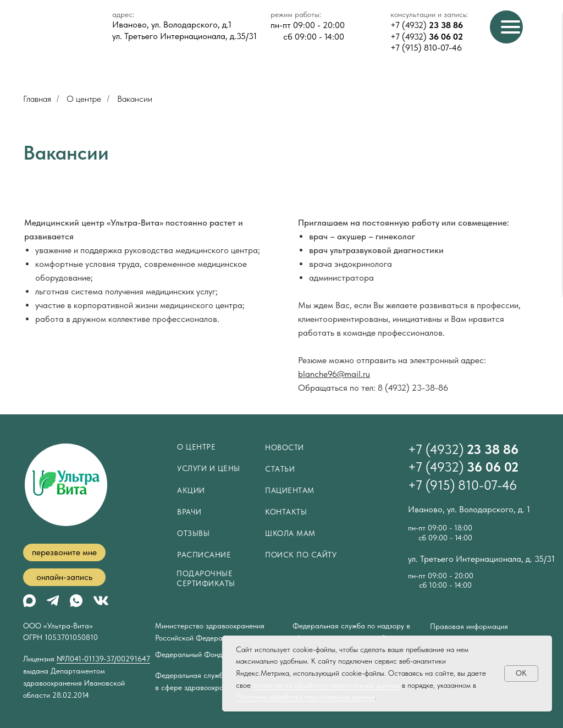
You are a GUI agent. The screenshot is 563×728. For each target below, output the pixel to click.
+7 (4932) (427, 25)
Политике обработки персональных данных (305, 697)
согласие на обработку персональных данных (326, 685)
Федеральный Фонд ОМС (199, 654)
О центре (84, 99)
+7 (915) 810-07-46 (426, 48)
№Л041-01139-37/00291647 (103, 659)
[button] (64, 552)
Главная (37, 99)
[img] (101, 601)
